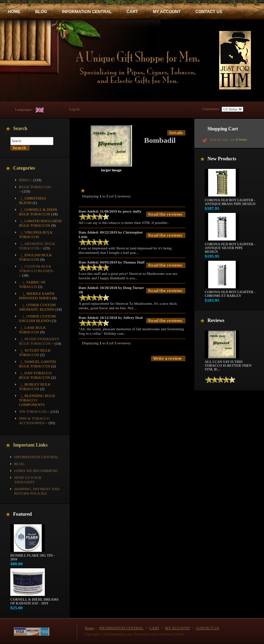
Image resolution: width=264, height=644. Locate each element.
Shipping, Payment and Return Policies (37, 491)
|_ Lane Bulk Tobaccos (32, 330)
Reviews (216, 320)
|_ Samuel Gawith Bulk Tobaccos (37, 364)
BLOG (41, 12)
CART (132, 12)
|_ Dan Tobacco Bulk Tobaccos (35, 375)
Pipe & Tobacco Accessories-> (34, 421)
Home (89, 628)
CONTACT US (209, 12)
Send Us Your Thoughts (28, 480)
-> (37, 271)
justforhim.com (121, 634)
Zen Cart (157, 634)
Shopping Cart (223, 129)
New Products (222, 159)
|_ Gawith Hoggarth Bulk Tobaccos (40, 223)
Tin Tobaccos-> (34, 411)
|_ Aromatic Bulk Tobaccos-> (37, 246)
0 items (241, 139)
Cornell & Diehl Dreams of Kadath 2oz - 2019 (34, 600)
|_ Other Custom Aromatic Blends (37, 307)
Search (20, 128)
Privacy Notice (174, 634)
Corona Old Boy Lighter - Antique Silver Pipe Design (230, 246)
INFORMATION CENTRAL (87, 12)
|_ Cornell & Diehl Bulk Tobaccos (38, 212)
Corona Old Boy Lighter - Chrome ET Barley (230, 292)
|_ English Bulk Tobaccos (35, 257)
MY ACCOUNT (167, 12)
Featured (22, 514)
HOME (14, 12)
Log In (74, 109)
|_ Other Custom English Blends (37, 318)
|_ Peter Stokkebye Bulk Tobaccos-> (39, 341)
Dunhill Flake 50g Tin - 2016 (33, 556)
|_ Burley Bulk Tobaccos (35, 387)
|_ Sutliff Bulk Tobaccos (35, 352)
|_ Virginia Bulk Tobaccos (36, 234)
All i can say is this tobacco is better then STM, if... (228, 364)
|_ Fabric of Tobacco (32, 284)
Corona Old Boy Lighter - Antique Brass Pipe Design (230, 200)
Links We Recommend (36, 471)
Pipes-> (26, 180)
